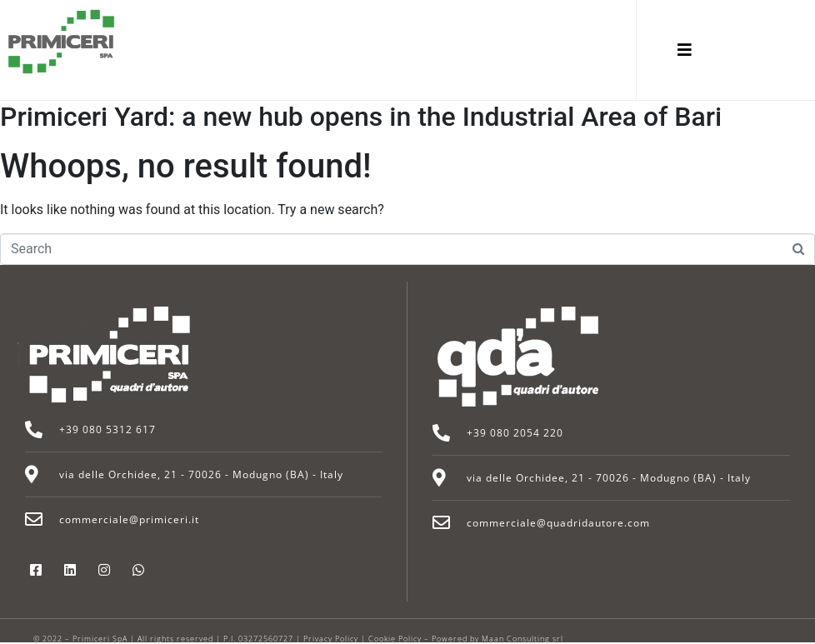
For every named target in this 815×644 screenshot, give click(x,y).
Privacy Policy (331, 639)
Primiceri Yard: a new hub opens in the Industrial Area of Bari (361, 117)
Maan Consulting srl (522, 639)
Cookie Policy (395, 639)
